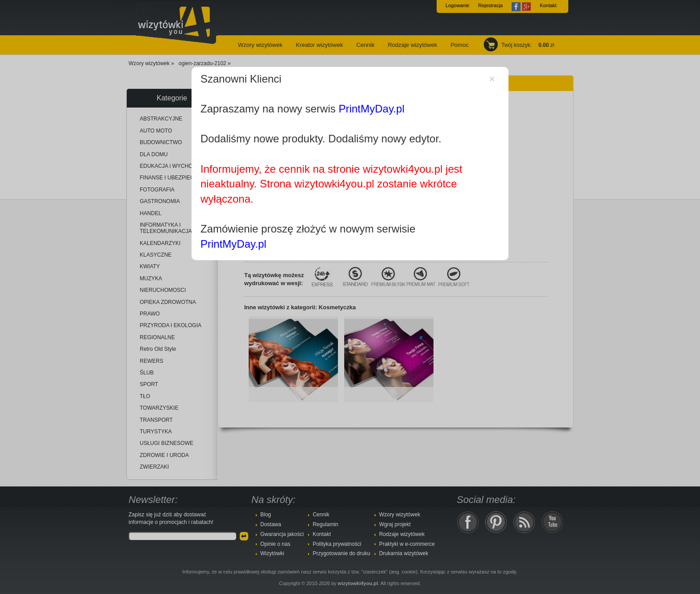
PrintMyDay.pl (371, 109)
